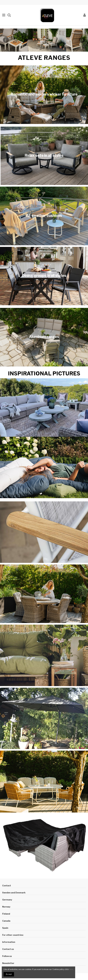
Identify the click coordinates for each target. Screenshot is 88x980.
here (71, 969)
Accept (9, 974)
